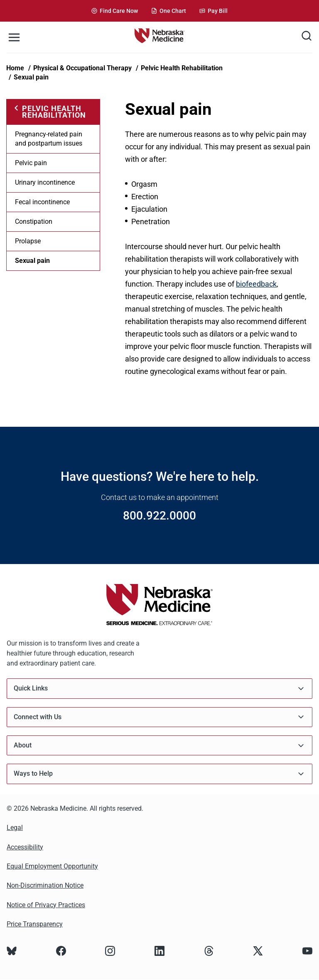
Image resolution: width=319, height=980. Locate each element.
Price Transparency (35, 924)
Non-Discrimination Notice (45, 885)
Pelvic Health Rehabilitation (182, 68)
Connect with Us (159, 717)
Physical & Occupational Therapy (82, 68)
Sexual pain (31, 77)
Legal (15, 828)
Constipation (34, 221)
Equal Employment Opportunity (52, 866)
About (159, 746)
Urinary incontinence (45, 182)
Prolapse (28, 241)
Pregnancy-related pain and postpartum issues (49, 139)
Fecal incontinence (42, 202)
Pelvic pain (31, 163)
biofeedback (256, 284)
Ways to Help (159, 774)
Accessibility (25, 847)
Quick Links (159, 689)
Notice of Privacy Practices (46, 905)
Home (15, 68)
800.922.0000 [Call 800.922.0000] (159, 516)
